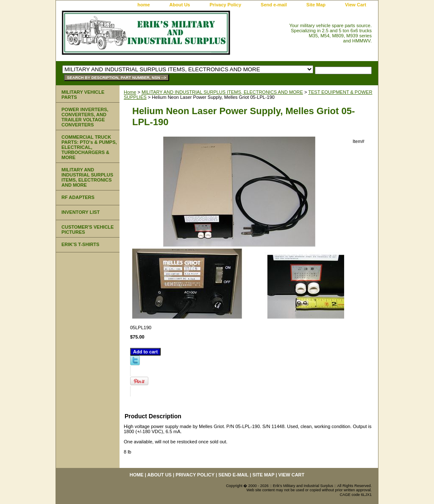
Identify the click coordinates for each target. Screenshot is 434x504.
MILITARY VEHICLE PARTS (83, 95)
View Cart (356, 5)
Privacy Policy (225, 5)
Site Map (316, 5)
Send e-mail (274, 5)
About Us (180, 5)
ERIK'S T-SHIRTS (80, 244)
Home (130, 92)
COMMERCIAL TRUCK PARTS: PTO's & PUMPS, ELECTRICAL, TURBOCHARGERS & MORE (89, 147)
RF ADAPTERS (78, 197)
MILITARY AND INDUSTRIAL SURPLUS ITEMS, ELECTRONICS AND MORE (222, 92)
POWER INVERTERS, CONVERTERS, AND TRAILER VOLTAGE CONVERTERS (85, 117)
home (143, 5)
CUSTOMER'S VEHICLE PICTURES (88, 230)
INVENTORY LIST (81, 212)
